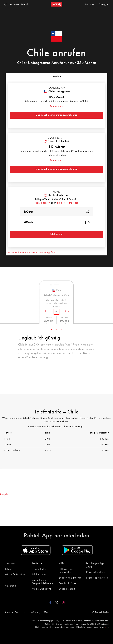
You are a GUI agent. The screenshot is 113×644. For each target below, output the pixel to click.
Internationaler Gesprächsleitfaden (42, 582)
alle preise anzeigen (67, 203)
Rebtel (8, 569)
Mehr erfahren (56, 106)
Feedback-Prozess (69, 583)
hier (107, 627)
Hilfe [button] (62, 564)
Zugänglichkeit (67, 589)
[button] (14, 612)
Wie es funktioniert (15, 575)
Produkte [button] (37, 564)
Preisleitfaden (39, 569)
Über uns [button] (10, 564)
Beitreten (90, 5)
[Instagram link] (62, 603)
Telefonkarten (39, 575)
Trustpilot (4, 495)
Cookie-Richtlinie (96, 572)
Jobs (7, 580)
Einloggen (104, 5)
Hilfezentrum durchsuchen (66, 571)
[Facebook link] (51, 603)
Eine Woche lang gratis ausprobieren (57, 115)
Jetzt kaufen (57, 234)
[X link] (56, 603)
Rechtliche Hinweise (97, 578)
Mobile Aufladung (42, 589)
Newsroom (10, 586)
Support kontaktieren (70, 578)
